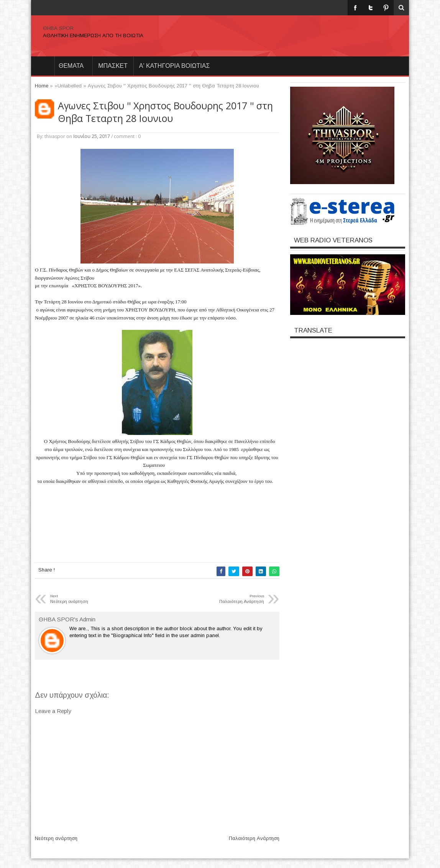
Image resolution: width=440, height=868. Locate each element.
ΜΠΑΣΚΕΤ (113, 66)
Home (43, 66)
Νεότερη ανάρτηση (56, 838)
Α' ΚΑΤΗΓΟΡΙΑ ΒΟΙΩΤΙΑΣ (175, 66)
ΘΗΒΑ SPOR (58, 28)
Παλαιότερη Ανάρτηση (254, 838)
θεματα (71, 66)
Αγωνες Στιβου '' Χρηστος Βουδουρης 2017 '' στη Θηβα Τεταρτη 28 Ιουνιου (165, 112)
